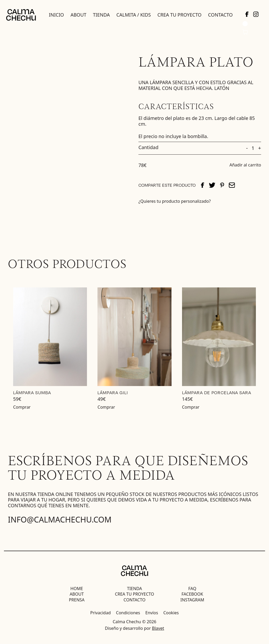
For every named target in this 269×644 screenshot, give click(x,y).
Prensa (77, 600)
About (78, 15)
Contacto (220, 15)
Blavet (158, 628)
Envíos (152, 613)
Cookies (171, 613)
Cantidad (148, 148)
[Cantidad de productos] (253, 148)
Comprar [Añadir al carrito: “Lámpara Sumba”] (22, 407)
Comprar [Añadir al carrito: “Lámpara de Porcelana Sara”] (191, 407)
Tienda (101, 15)
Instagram (192, 600)
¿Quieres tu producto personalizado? (175, 201)
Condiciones (128, 613)
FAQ (192, 589)
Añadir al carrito (245, 165)
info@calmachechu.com (60, 519)
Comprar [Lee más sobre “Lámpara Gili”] (106, 407)
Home (77, 589)
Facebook (192, 594)
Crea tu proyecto (179, 15)
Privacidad (101, 613)
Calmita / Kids (134, 15)
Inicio (56, 15)
